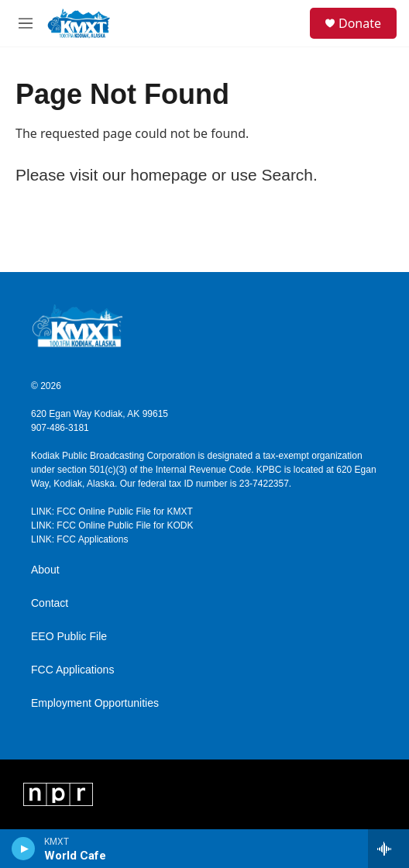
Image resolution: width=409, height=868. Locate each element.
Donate (360, 23)
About (45, 570)
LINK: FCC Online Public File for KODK (112, 525)
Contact (50, 603)
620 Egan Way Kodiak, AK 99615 (100, 414)
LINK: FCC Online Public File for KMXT (112, 511)
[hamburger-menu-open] (26, 23)
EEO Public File (69, 637)
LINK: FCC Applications (79, 539)
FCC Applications (72, 670)
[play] (24, 849)
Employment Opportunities (95, 703)
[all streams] (388, 849)
